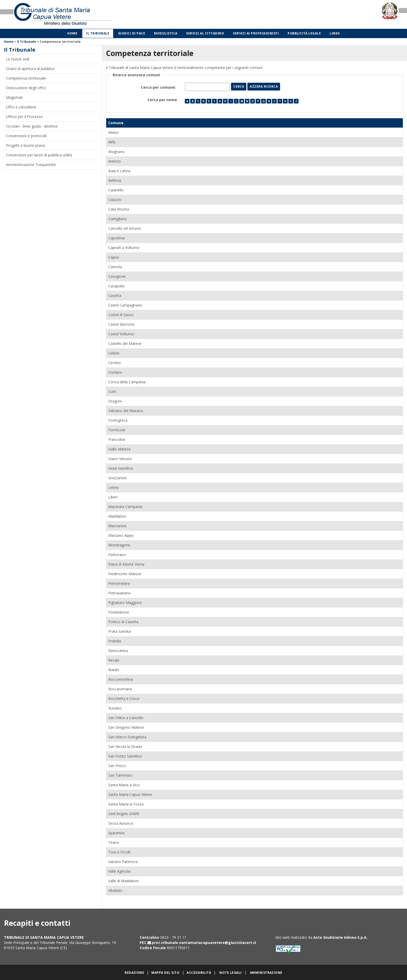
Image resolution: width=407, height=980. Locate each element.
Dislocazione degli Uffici (26, 88)
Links (335, 33)
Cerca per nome (162, 100)
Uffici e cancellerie (21, 107)
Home (72, 33)
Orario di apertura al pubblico (30, 69)
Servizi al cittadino (205, 33)
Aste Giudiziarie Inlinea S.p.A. (340, 937)
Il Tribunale (98, 33)
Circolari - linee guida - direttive (32, 126)
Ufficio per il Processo (24, 117)
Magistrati (14, 97)
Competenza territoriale (26, 78)
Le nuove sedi (18, 59)
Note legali (230, 973)
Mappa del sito (165, 973)
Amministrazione (266, 973)
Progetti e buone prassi (26, 145)
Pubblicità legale (304, 33)
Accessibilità (199, 973)
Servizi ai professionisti (256, 33)
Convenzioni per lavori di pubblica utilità (39, 155)
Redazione (134, 973)
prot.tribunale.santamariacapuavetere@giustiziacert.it (204, 943)
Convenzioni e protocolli (26, 136)
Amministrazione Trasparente (31, 165)
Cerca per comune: (159, 87)
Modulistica (166, 33)
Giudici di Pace (132, 33)
